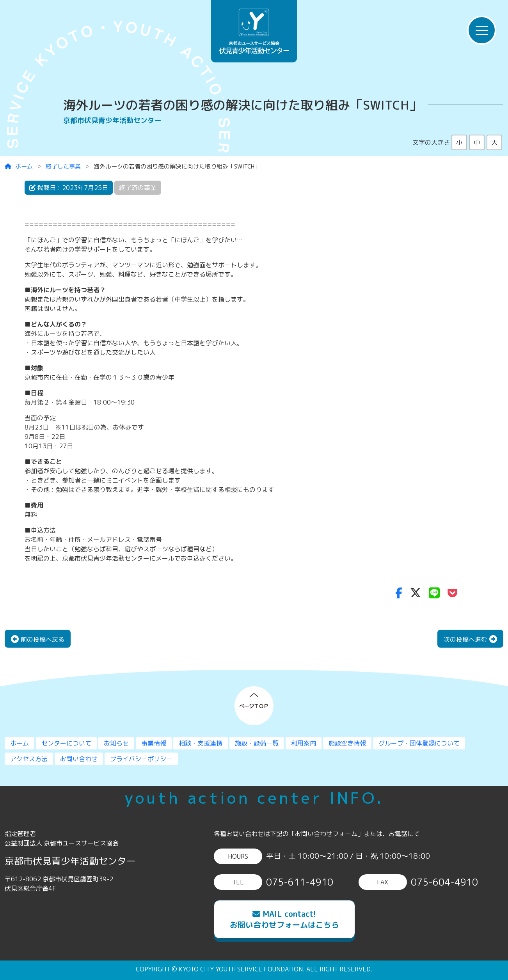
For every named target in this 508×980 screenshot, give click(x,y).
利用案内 (304, 743)
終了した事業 (63, 166)
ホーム (19, 166)
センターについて (66, 743)
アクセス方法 (29, 759)
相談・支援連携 (201, 743)
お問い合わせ (79, 759)
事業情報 (154, 743)
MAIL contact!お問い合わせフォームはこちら (284, 919)
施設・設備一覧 (257, 743)
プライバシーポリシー (141, 759)
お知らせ (116, 743)
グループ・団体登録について (419, 743)
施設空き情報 (347, 743)
